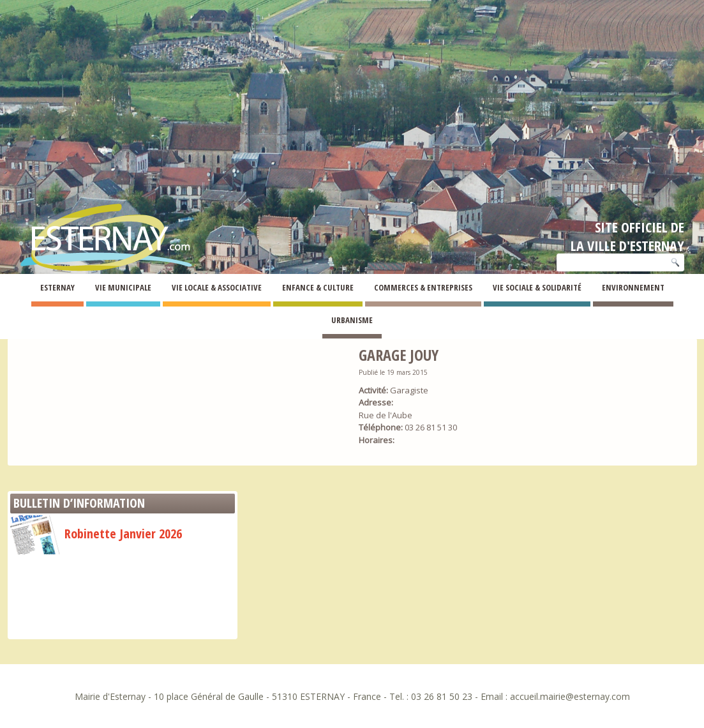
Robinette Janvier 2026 (96, 534)
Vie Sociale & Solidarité (537, 287)
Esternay (57, 287)
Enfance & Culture (318, 287)
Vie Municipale (123, 287)
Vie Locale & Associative (217, 287)
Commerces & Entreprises (423, 287)
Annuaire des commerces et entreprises (114, 322)
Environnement (633, 287)
